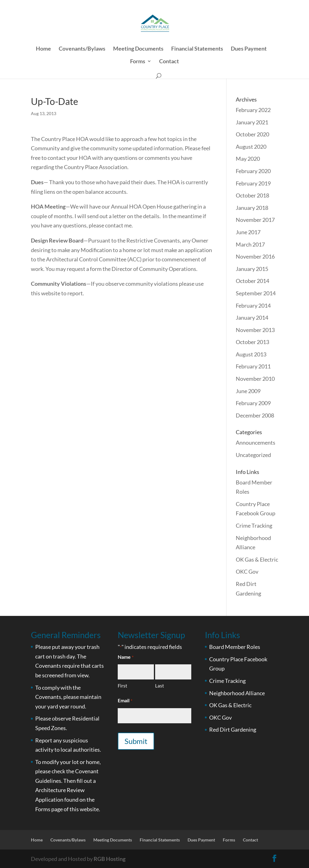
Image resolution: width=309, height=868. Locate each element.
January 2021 (252, 122)
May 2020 (248, 159)
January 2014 (252, 318)
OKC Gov (247, 571)
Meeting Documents (138, 49)
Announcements (256, 442)
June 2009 (248, 391)
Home (43, 49)
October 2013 (252, 342)
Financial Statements (197, 49)
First (123, 686)
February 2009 (253, 403)
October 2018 (252, 195)
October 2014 (252, 281)
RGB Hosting (110, 859)
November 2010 (255, 379)
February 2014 (253, 305)
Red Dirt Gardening (233, 729)
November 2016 (255, 256)
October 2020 (252, 134)
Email (125, 701)
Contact (169, 62)
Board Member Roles (235, 647)
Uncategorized (253, 455)
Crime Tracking (254, 525)
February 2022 (253, 110)
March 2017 (250, 244)
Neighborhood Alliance (237, 693)
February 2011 (253, 366)
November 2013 (255, 330)
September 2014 (256, 293)
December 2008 (255, 415)
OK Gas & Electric (257, 559)
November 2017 (255, 220)
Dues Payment (249, 49)
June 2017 (248, 232)
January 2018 (252, 208)
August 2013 (251, 354)
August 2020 (251, 147)
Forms (138, 62)
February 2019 (253, 183)
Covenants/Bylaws (82, 49)
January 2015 (252, 269)
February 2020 (253, 171)
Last (160, 686)
